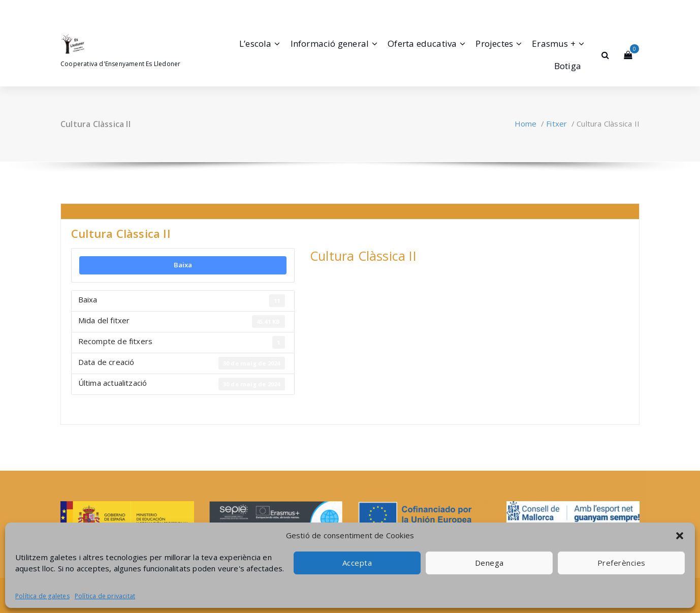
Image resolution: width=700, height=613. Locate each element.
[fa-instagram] (75, 9)
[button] (680, 536)
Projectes (494, 43)
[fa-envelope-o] (89, 9)
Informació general (330, 43)
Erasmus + (554, 43)
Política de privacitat (105, 596)
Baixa (183, 265)
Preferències (622, 563)
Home (526, 124)
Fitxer (556, 124)
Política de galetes (42, 596)
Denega (489, 563)
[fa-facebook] (62, 9)
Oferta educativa (422, 43)
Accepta (357, 563)
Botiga (568, 66)
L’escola (256, 43)
